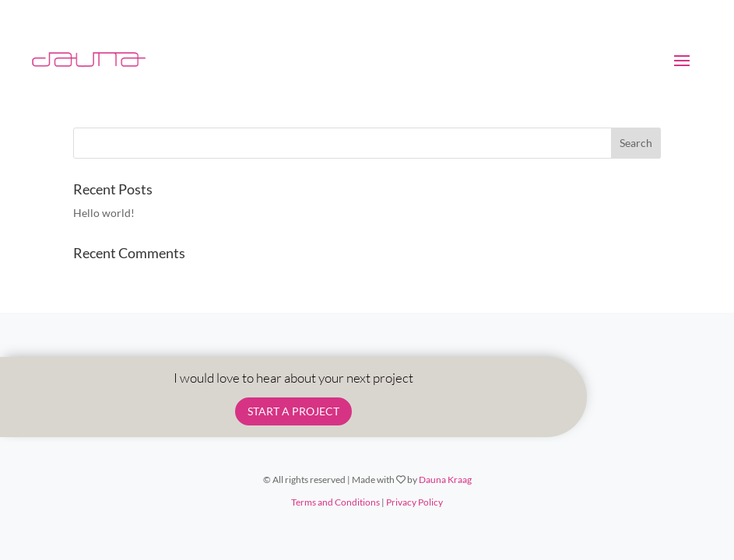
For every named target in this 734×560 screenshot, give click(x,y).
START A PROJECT (293, 411)
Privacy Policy (414, 502)
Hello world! (104, 213)
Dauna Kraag (445, 479)
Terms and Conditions (335, 502)
